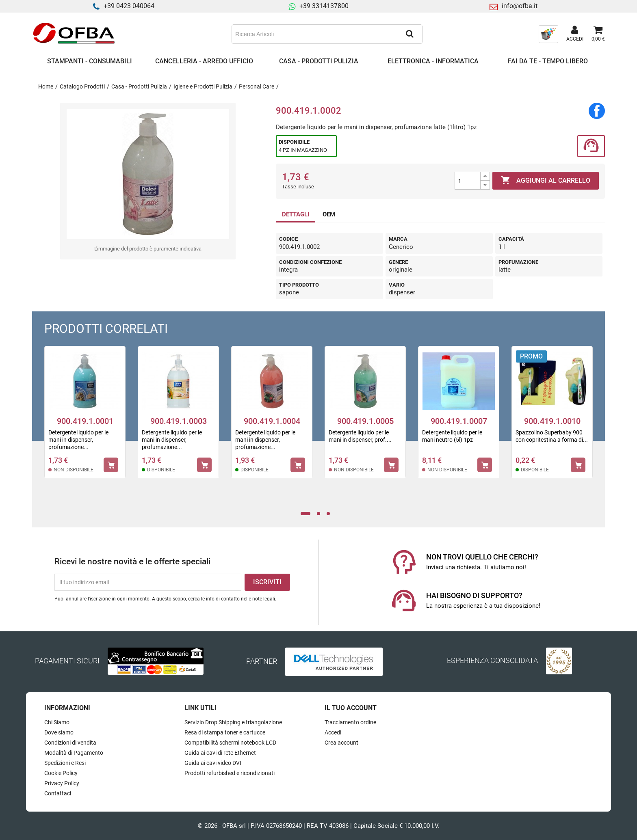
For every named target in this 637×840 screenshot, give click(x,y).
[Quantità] (468, 181)
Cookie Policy (61, 773)
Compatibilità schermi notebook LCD (230, 743)
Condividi (597, 111)
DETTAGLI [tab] (296, 214)
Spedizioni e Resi (65, 763)
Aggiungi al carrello (546, 181)
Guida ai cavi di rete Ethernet (220, 753)
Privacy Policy (62, 783)
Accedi (333, 732)
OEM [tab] (329, 214)
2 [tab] (321, 514)
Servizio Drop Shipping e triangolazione (233, 722)
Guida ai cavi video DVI (213, 763)
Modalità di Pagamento (74, 753)
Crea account (341, 743)
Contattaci (58, 793)
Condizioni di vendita (70, 743)
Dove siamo (59, 732)
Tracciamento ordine (350, 722)
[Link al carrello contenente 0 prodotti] (598, 34)
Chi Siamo (57, 722)
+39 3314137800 (324, 6)
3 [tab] (330, 514)
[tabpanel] (85, 417)
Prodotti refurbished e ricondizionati (230, 773)
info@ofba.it (520, 6)
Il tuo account (351, 708)
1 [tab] (306, 514)
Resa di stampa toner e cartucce (225, 732)
